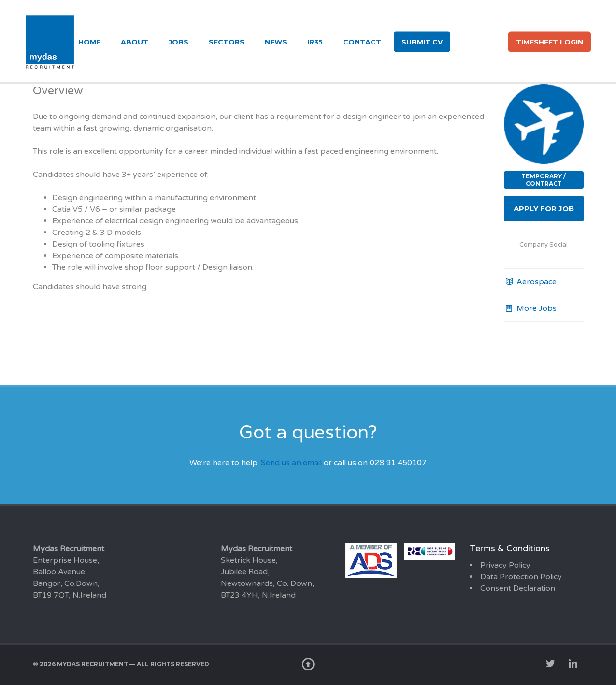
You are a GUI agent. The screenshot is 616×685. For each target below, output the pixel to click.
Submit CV (422, 42)
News (276, 42)
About (135, 42)
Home (89, 42)
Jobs (179, 42)
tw (466, 41)
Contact (362, 42)
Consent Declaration (518, 588)
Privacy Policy (505, 565)
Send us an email (291, 463)
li (493, 41)
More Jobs (530, 308)
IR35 (315, 42)
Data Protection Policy (521, 577)
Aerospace (530, 282)
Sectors (227, 42)
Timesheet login (550, 42)
